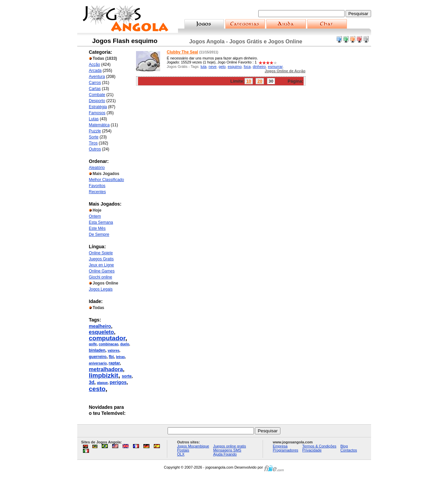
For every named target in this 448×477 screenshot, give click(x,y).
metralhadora (106, 369)
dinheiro (259, 67)
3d (92, 382)
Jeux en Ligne (102, 265)
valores (114, 351)
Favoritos (97, 186)
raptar (114, 363)
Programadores (285, 450)
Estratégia (98, 107)
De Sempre (99, 234)
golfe (93, 344)
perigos (118, 382)
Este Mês (97, 228)
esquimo (235, 67)
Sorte (94, 137)
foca (247, 67)
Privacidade (312, 450)
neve (213, 67)
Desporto (97, 101)
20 (260, 81)
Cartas (95, 89)
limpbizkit (104, 375)
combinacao (108, 344)
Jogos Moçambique (193, 446)
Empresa (280, 446)
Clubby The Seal (183, 52)
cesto (97, 389)
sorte (127, 376)
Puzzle (95, 131)
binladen (97, 350)
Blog (344, 446)
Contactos (349, 450)
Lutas (94, 119)
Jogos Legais (101, 289)
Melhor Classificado (107, 180)
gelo (222, 67)
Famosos (97, 113)
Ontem (95, 216)
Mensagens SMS (227, 450)
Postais (183, 450)
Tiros (93, 143)
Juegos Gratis (101, 259)
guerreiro (98, 357)
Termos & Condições (319, 446)
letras (120, 357)
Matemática (99, 125)
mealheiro (100, 326)
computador (107, 338)
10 (249, 81)
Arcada (95, 71)
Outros (95, 149)
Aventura (97, 77)
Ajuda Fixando (225, 454)
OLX (181, 454)
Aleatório (97, 168)
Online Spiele (101, 253)
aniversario (98, 363)
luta (204, 67)
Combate (97, 95)
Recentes (98, 192)
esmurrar (275, 67)
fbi (111, 357)
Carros (95, 83)
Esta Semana (101, 222)
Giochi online (101, 277)
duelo (125, 344)
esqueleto (102, 332)
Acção (95, 64)
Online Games (102, 271)
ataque (102, 383)
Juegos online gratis (230, 446)
